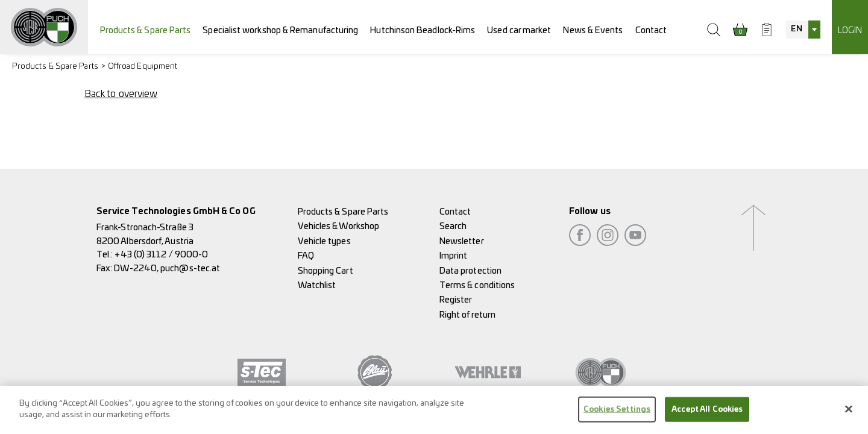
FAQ (306, 256)
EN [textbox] (796, 29)
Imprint (454, 256)
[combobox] (803, 30)
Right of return (467, 315)
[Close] (849, 415)
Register (456, 300)
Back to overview (121, 94)
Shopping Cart (325, 271)
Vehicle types (324, 241)
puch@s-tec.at (190, 269)
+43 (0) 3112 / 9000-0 (161, 255)
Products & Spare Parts (146, 30)
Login (850, 30)
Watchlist (317, 285)
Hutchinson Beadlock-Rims (423, 30)
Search (453, 226)
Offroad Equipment (143, 67)
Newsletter (462, 241)
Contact (651, 30)
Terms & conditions (477, 285)
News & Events (593, 30)
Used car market (519, 30)
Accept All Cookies (707, 415)
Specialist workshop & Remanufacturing (280, 30)
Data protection (470, 271)
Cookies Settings (617, 415)
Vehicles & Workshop (339, 226)
